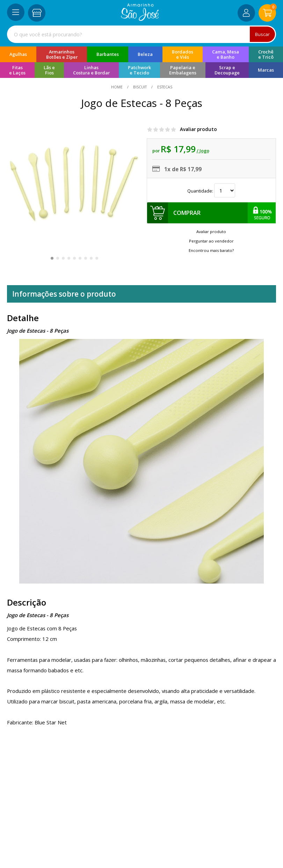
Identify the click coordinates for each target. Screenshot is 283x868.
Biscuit (140, 87)
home (117, 87)
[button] (52, 258)
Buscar (262, 34)
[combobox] (141, 34)
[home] (140, 19)
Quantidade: (211, 191)
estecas (164, 87)
